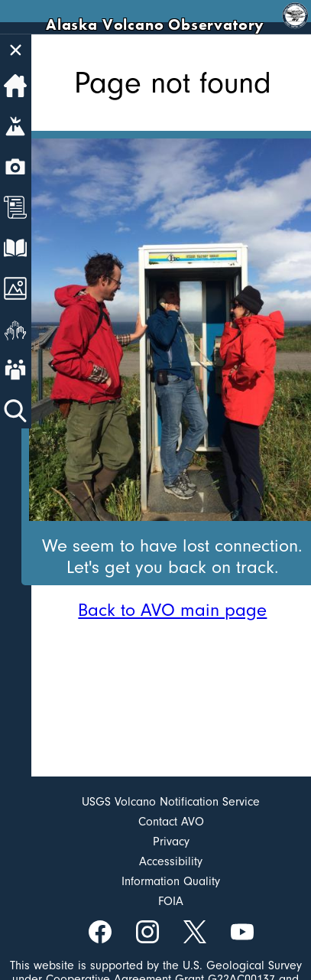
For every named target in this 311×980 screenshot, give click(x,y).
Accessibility (171, 861)
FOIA (171, 901)
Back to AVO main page (172, 610)
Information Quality (171, 881)
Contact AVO (171, 822)
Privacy (171, 842)
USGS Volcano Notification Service (171, 802)
